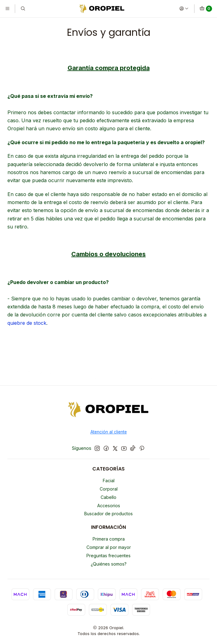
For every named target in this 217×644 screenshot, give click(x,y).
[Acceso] (184, 9)
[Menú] (7, 9)
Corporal (109, 489)
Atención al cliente (109, 432)
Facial (109, 481)
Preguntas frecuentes (108, 556)
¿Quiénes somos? (109, 564)
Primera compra (109, 539)
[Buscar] (23, 9)
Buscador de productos (108, 514)
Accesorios (109, 506)
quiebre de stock (27, 323)
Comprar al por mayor (109, 547)
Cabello (108, 497)
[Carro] (206, 9)
